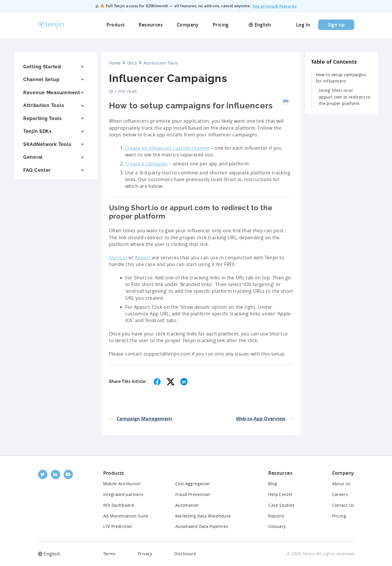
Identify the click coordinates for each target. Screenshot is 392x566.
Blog (273, 484)
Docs (132, 63)
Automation (187, 505)
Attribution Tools (161, 63)
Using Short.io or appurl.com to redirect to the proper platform (344, 97)
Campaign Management (141, 419)
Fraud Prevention (193, 494)
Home (115, 63)
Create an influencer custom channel (168, 148)
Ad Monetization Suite (126, 516)
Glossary (277, 526)
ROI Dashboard (119, 505)
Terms (109, 554)
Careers (340, 494)
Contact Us (343, 505)
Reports (276, 516)
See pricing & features (274, 6)
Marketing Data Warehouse (203, 516)
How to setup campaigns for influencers (341, 78)
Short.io (118, 258)
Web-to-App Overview (265, 419)
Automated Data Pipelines (202, 526)
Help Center (280, 494)
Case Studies (281, 505)
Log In (303, 25)
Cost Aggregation (193, 484)
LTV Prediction (118, 526)
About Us (341, 484)
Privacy (145, 554)
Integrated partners (123, 494)
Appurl (143, 258)
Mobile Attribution (122, 484)
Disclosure (185, 554)
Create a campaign (147, 164)
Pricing (339, 516)
